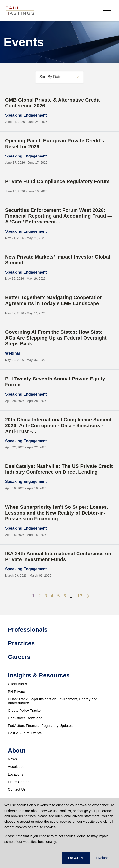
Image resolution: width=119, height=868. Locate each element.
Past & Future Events (25, 733)
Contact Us (17, 789)
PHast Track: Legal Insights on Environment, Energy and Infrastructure (53, 701)
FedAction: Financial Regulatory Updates (40, 726)
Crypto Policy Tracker (25, 711)
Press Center (18, 782)
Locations (16, 774)
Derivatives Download (25, 718)
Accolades (16, 767)
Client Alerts (18, 684)
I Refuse (102, 858)
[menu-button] (107, 10)
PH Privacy (17, 692)
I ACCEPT (76, 858)
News (12, 759)
